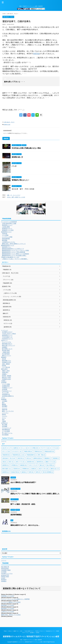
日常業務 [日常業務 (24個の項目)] (14, 465)
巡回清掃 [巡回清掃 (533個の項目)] (31, 462)
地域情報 (4, 399)
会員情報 (5, 389)
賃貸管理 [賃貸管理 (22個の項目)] (6, 472)
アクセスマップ (7, 428)
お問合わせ (4, 423)
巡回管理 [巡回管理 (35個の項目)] (40, 462)
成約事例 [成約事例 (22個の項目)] (6, 465)
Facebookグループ (7, 339)
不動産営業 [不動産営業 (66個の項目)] (6, 455)
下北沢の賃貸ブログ (29, 631)
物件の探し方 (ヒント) (8, 345)
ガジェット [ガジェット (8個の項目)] (24, 448)
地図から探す (6, 371)
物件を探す (4, 369)
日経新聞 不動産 (6, 570)
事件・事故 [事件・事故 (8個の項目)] (42, 455)
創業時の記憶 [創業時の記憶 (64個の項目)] (38, 458)
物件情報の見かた (7, 344)
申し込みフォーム (7, 433)
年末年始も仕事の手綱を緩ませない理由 (26, 148)
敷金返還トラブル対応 (8, 608)
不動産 (4, 421)
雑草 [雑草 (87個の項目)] (38, 472)
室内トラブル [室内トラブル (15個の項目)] (20, 462)
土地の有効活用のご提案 (9, 223)
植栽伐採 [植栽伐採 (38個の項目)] (23, 465)
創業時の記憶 (7, 125)
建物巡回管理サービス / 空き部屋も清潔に (14, 255)
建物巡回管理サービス (8, 245)
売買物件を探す (7, 379)
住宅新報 (4, 572)
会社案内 (32, 632)
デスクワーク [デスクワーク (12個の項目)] (45, 448)
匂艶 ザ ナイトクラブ (14, 195)
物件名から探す (7, 377)
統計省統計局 (5, 567)
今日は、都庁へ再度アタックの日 (16, 197)
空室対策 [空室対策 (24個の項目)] (17, 469)
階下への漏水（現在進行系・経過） (23, 504)
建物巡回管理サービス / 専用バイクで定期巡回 (15, 254)
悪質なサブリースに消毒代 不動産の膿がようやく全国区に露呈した (35, 494)
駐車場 (4, 366)
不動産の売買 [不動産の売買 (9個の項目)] (28, 451)
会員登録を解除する (8, 396)
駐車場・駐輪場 (7, 376)
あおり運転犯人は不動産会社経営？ (23, 482)
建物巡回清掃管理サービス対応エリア (13, 249)
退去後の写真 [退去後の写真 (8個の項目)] (15, 472)
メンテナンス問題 (7, 237)
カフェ (4, 418)
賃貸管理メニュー (7, 225)
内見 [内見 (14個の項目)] (29, 458)
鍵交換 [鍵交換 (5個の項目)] (24, 472)
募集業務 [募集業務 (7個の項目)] (47, 458)
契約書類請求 (6, 430)
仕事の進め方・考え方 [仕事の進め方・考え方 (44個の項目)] (9, 458)
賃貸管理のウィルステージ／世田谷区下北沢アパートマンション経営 (31, 636)
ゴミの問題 (5, 235)
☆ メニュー (5, 330)
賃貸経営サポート (7, 229)
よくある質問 (6, 431)
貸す (21, 631)
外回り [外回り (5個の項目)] (11, 462)
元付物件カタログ (7, 332)
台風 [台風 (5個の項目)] (4, 462)
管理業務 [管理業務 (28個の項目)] (26, 469)
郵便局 (4, 404)
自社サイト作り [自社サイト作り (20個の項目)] (44, 469)
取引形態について (7, 349)
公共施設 (5, 401)
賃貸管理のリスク (6, 232)
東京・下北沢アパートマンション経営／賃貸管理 (31, 640)
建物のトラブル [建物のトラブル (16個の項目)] (50, 462)
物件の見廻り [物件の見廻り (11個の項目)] (7, 469)
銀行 (3, 403)
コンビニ (5, 416)
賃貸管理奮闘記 (16, 515)
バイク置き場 (6, 367)
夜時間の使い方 (17, 157)
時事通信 (4, 581)
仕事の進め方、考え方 (9, 122)
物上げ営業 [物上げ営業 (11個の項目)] (50, 465)
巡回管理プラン (7, 247)
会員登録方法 (6, 394)
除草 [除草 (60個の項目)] (31, 472)
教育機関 (5, 406)
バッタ (14, 166)
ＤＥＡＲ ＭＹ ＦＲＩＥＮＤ (23, 189)
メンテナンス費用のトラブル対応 (11, 602)
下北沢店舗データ (7, 337)
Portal (5, 631)
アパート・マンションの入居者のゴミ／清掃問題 (15, 599)
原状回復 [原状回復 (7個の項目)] (56, 458)
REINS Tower (5, 577)
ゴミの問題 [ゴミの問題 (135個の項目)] (34, 448)
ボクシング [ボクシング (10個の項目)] (6, 451)
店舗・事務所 (6, 364)
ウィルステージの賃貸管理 (9, 222)
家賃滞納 (5, 240)
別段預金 (36, 54)
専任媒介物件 (6, 350)
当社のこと (4, 340)
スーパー (5, 408)
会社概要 (5, 426)
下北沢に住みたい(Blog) (9, 334)
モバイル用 (5, 393)
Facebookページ (7, 391)
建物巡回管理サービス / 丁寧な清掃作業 (14, 252)
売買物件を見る (7, 362)
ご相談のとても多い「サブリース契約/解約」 (15, 259)
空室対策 (5, 234)
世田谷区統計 (5, 568)
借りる (10, 631)
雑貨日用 (5, 409)
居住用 (4, 359)
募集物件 (4, 357)
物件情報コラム (7, 361)
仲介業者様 (5, 435)
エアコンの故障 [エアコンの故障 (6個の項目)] (14, 448)
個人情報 (5, 425)
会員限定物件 (6, 386)
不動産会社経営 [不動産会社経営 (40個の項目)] (49, 451)
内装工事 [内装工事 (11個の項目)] (21, 458)
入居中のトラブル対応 (8, 612)
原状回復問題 (6, 239)
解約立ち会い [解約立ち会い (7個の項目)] (55, 469)
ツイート (4, 441)
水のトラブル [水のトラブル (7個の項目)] (33, 465)
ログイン (18, 133)
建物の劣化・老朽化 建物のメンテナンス (14, 244)
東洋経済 (4, 580)
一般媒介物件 (6, 352)
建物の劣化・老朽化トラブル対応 (11, 615)
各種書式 (5, 347)
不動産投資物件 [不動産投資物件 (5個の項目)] (31, 455)
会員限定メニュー (7, 388)
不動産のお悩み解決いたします (10, 257)
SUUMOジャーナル (7, 574)
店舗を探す (5, 372)
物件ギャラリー (7, 356)
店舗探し (5, 374)
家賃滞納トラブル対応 (8, 605)
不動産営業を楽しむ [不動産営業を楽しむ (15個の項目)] (18, 455)
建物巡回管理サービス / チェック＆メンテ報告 (15, 250)
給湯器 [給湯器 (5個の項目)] (34, 469)
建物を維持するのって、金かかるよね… (25, 525)
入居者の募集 (6, 227)
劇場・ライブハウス (8, 411)
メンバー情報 (6, 384)
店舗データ (16, 631)
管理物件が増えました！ (21, 180)
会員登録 (4, 382)
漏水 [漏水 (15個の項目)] (42, 465)
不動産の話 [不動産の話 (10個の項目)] (38, 451)
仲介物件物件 (6, 354)
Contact (37, 632)
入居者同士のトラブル (8, 242)
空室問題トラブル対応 (8, 596)
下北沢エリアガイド (39, 631)
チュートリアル (7, 342)
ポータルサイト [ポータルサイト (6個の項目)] (17, 451)
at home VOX (5, 575)
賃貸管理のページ (7, 335)
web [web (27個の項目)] (4, 448)
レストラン (5, 413)
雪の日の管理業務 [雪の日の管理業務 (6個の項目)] (48, 472)
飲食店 (4, 415)
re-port (3, 578)
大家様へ (4, 381)
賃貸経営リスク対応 (8, 230)
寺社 (3, 420)
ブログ (3, 398)
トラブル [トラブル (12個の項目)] (55, 448)
